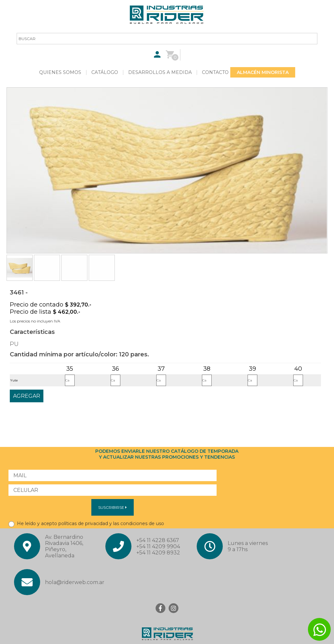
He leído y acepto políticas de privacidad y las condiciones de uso (86, 524)
